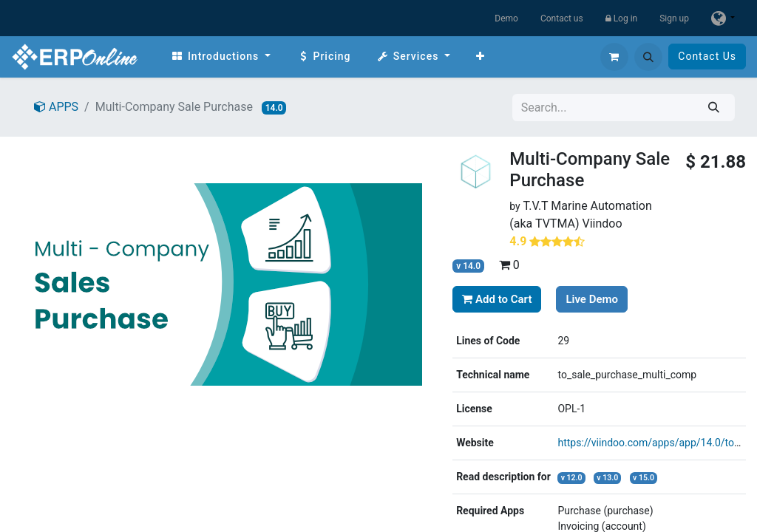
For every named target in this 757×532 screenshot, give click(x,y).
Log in (622, 18)
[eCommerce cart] (614, 57)
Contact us (562, 18)
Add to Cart (497, 299)
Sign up (674, 18)
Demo (506, 18)
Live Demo (592, 299)
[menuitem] (221, 57)
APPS (56, 107)
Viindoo (602, 224)
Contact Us (707, 56)
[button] (648, 57)
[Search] (714, 108)
